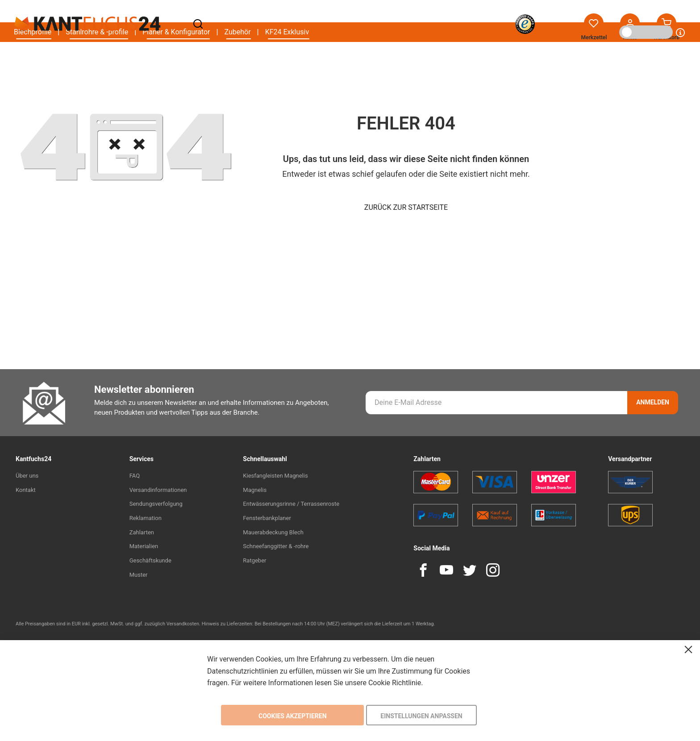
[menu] (161, 58)
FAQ (135, 476)
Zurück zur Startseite (406, 207)
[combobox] (330, 24)
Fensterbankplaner (267, 518)
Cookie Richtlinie (395, 683)
